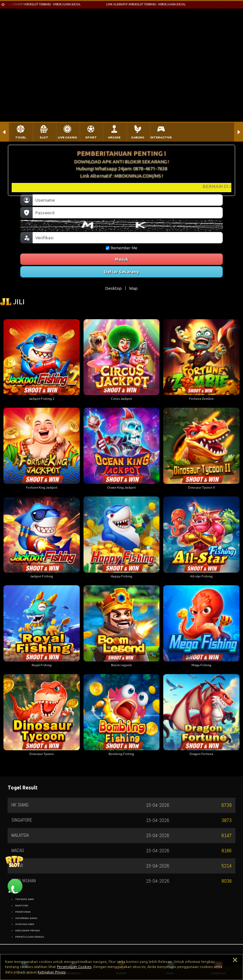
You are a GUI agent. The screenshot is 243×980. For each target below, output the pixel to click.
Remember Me (121, 248)
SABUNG (138, 137)
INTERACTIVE (161, 137)
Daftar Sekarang (121, 272)
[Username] (128, 200)
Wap (133, 288)
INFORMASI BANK (26, 918)
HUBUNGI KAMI (25, 924)
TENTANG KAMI (25, 899)
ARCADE (114, 137)
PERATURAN (23, 912)
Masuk (122, 259)
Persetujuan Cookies (74, 967)
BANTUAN (22, 905)
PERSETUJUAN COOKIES (30, 937)
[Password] (128, 213)
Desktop (114, 288)
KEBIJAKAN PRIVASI (28, 930)
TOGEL (21, 137)
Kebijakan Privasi (52, 972)
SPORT (91, 137)
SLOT (44, 137)
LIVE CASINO (68, 137)
